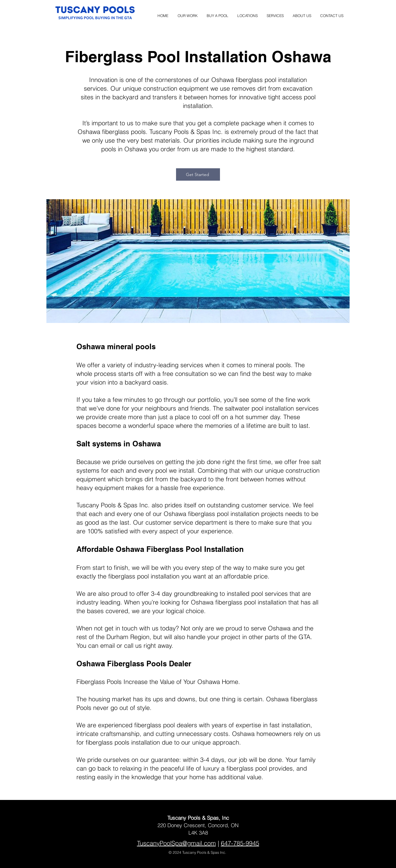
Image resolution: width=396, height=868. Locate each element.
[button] (247, 13)
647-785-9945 (240, 843)
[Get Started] (198, 174)
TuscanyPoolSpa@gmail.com (176, 843)
